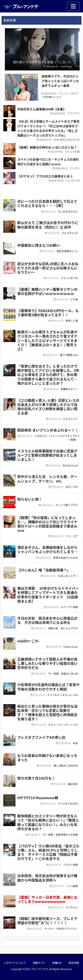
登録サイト (39, 963)
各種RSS (57, 963)
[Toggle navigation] (73, 6)
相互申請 (74, 963)
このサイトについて (15, 963)
